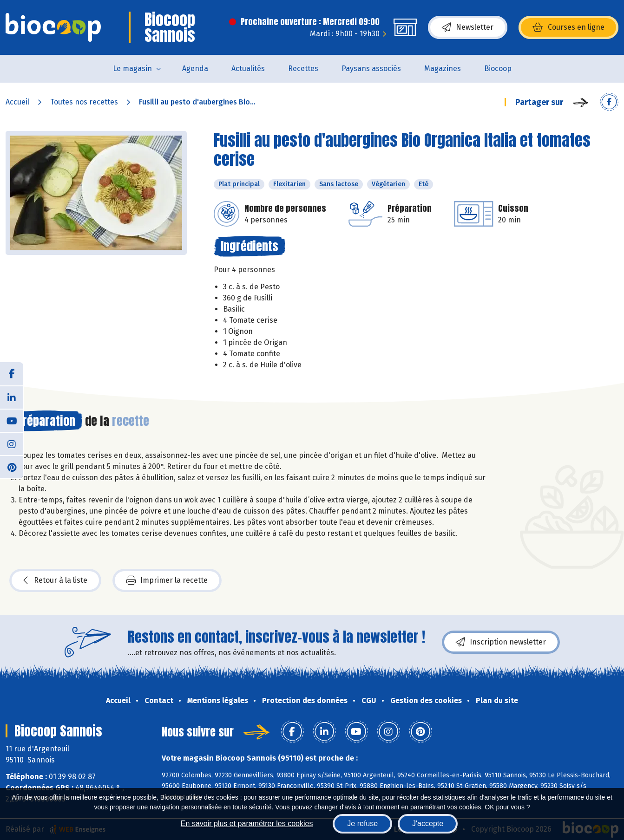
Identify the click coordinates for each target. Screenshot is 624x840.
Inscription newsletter (501, 642)
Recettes (303, 68)
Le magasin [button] (132, 68)
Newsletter (468, 27)
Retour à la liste (55, 580)
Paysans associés (371, 68)
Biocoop (498, 68)
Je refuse (362, 824)
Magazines (443, 68)
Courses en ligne (568, 27)
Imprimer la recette (167, 580)
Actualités (248, 68)
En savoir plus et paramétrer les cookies (247, 824)
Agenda (195, 68)
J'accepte (428, 824)
